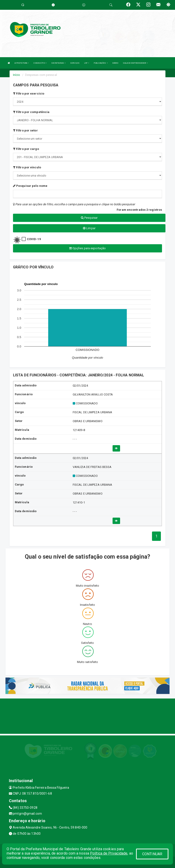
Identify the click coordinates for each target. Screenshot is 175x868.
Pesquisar (89, 218)
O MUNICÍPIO (40, 63)
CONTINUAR (152, 854)
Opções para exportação (87, 248)
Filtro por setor (25, 130)
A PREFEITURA (22, 63)
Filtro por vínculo (27, 167)
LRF (87, 63)
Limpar (89, 228)
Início (17, 75)
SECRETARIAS (58, 63)
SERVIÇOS (75, 63)
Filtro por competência (31, 112)
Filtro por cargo (26, 149)
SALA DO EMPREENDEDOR (135, 63)
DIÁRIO (115, 63)
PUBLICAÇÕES (101, 63)
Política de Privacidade (109, 853)
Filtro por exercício (29, 94)
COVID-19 (34, 239)
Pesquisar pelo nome (30, 186)
